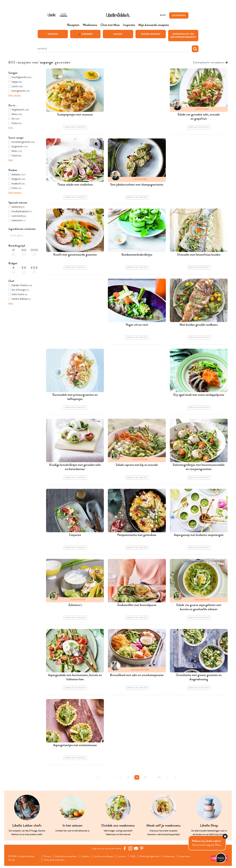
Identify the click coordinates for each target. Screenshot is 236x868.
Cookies (87, 858)
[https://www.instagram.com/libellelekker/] (131, 850)
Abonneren (175, 858)
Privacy (48, 858)
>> (176, 779)
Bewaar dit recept (75, 128)
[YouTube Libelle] (137, 850)
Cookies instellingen (106, 858)
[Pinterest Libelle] (143, 850)
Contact (125, 858)
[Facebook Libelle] (126, 850)
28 (137, 779)
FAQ (137, 858)
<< (98, 779)
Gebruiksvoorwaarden (67, 858)
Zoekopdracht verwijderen (209, 63)
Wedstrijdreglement (154, 858)
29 (145, 779)
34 (159, 779)
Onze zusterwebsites (55, 862)
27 (128, 779)
